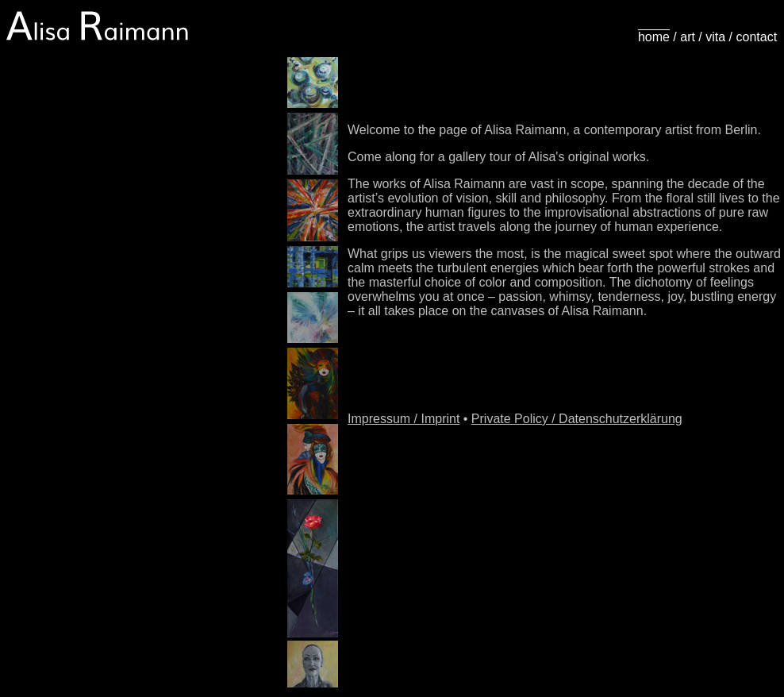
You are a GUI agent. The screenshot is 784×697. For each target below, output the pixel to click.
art (688, 37)
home (654, 37)
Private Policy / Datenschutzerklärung (577, 419)
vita (715, 37)
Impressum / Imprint (404, 419)
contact (757, 37)
